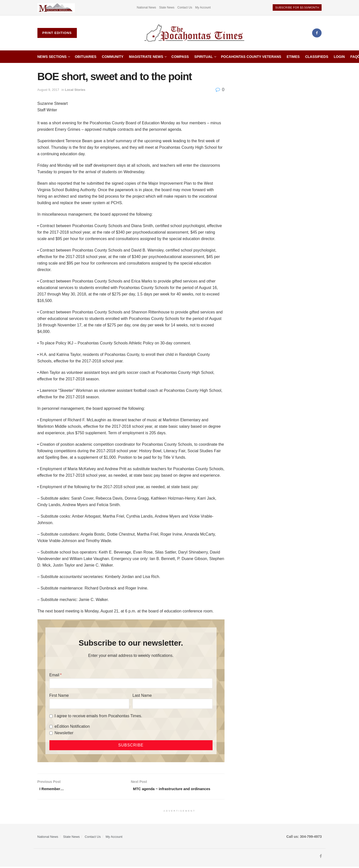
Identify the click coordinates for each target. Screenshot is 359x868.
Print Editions (57, 33)
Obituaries (86, 57)
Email (54, 675)
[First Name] (89, 704)
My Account (203, 7)
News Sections (52, 57)
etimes (293, 57)
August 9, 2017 (48, 90)
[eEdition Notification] (51, 727)
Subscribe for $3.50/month (297, 7)
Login (339, 57)
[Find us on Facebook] (317, 33)
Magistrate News (146, 57)
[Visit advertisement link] (56, 8)
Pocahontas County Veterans (251, 57)
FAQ (354, 57)
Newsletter (64, 733)
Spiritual (204, 57)
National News (146, 7)
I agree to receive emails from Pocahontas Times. (98, 716)
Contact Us (185, 7)
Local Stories (75, 90)
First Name (59, 695)
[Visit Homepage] (194, 33)
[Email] (131, 683)
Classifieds (317, 57)
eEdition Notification (72, 726)
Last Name (142, 695)
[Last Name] (172, 704)
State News (167, 7)
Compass (180, 57)
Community (113, 57)
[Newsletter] (51, 733)
